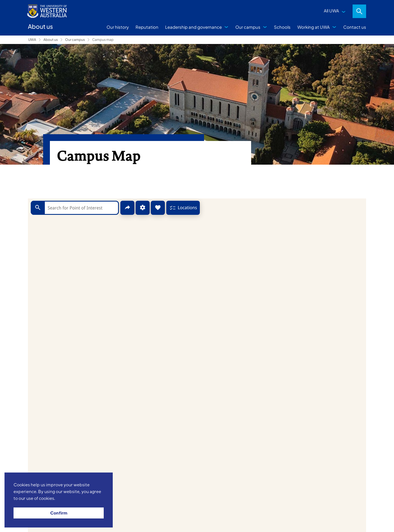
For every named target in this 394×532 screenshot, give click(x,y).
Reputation (147, 27)
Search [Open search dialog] (359, 11)
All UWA (331, 11)
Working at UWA (314, 27)
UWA (32, 40)
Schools (282, 27)
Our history (118, 27)
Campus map (103, 40)
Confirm (59, 513)
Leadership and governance (193, 27)
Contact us (355, 27)
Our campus (248, 27)
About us (51, 40)
